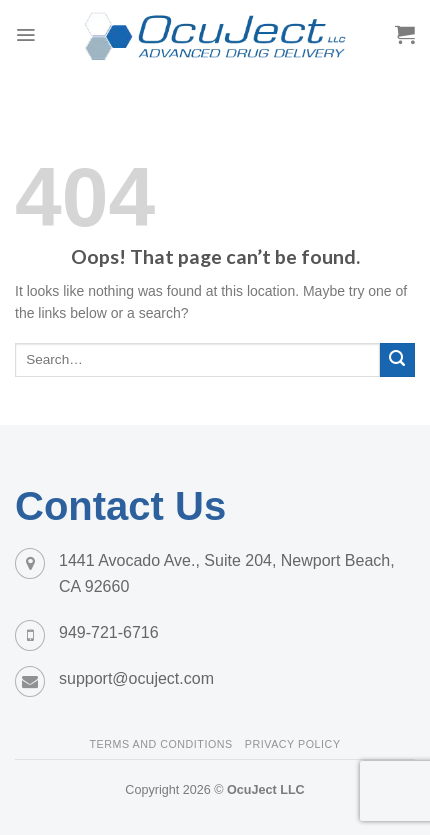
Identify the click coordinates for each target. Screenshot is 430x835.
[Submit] (397, 360)
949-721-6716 (109, 632)
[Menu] (25, 35)
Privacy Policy (293, 744)
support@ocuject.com (136, 678)
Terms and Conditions (160, 744)
